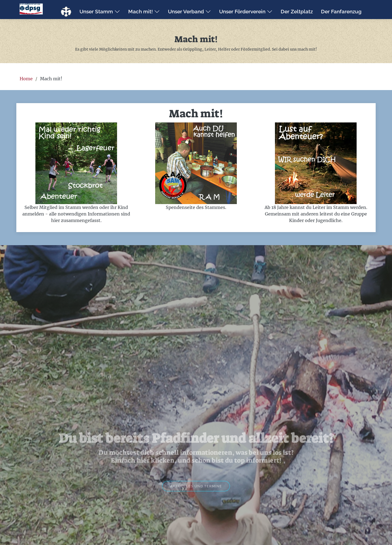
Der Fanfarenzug (341, 11)
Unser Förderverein (246, 11)
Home (26, 79)
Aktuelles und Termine (196, 496)
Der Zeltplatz (297, 11)
